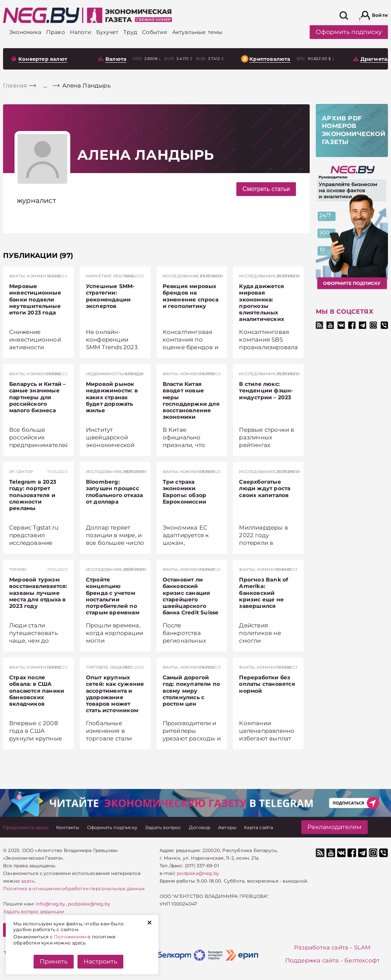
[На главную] (41, 15)
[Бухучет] (107, 32)
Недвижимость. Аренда (114, 374)
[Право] (56, 32)
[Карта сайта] (259, 827)
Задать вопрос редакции (34, 911)
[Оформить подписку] (112, 827)
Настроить (100, 961)
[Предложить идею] (26, 827)
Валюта (116, 59)
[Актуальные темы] (197, 32)
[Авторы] (227, 827)
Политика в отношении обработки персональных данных (74, 888)
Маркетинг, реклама (111, 276)
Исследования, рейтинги (193, 276)
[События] (154, 32)
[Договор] (200, 827)
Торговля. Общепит (109, 667)
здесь (28, 881)
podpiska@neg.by (89, 904)
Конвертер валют (43, 59)
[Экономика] (25, 32)
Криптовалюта (270, 59)
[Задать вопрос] (163, 827)
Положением (70, 937)
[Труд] (130, 32)
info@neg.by (50, 904)
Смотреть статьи (266, 189)
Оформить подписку (349, 32)
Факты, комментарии (35, 276)
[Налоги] (81, 32)
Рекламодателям (334, 827)
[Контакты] (68, 827)
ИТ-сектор (21, 472)
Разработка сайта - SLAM (332, 947)
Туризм (18, 569)
